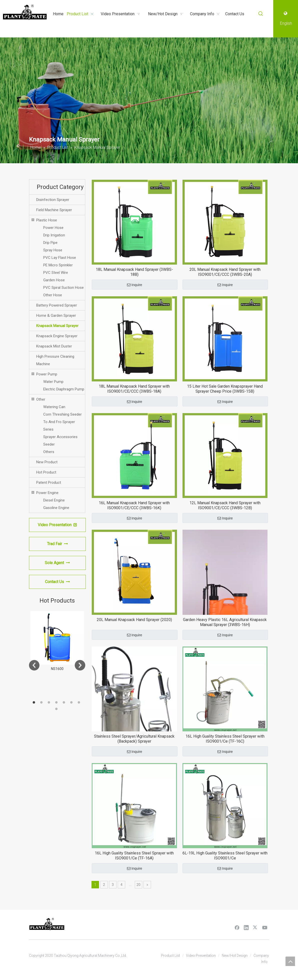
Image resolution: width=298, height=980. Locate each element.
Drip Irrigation (54, 235)
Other (41, 399)
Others (49, 452)
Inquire (135, 285)
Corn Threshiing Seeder (62, 414)
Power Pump (47, 374)
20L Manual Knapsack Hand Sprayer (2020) (134, 620)
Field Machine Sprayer (54, 210)
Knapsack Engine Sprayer (57, 336)
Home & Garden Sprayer (56, 316)
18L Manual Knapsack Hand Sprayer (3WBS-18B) (134, 272)
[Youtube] (265, 927)
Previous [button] (34, 665)
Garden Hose (54, 280)
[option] (57, 642)
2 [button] (42, 703)
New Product (47, 462)
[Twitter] (255, 927)
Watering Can (54, 407)
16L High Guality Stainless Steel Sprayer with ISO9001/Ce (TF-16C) (225, 739)
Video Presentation (57, 525)
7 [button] (80, 703)
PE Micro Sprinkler (58, 265)
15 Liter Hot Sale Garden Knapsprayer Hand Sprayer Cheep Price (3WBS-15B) (225, 389)
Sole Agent (57, 563)
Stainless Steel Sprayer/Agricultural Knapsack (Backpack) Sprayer (134, 739)
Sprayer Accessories (60, 437)
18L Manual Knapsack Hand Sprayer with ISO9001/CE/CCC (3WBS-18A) (134, 389)
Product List (170, 956)
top (290, 961)
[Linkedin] (246, 927)
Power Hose (53, 228)
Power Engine (47, 493)
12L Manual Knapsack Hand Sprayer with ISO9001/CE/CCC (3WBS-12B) (225, 505)
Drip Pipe (50, 243)
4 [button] (57, 703)
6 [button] (72, 703)
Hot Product (46, 472)
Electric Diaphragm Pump (64, 389)
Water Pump (53, 382)
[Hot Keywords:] (261, 14)
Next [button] (80, 665)
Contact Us (57, 582)
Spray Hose (53, 250)
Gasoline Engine (56, 508)
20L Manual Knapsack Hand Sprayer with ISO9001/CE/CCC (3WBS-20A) (225, 272)
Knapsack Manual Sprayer (57, 326)
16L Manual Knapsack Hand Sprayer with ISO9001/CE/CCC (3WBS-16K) (134, 505)
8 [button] (57, 709)
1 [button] (35, 703)
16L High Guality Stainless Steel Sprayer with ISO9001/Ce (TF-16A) (134, 856)
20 (138, 885)
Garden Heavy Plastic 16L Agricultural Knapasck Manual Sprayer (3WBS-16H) (225, 622)
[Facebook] (237, 927)
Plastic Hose (47, 220)
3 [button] (50, 703)
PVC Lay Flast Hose (60, 258)
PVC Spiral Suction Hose (63, 288)
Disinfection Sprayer (53, 200)
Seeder (49, 444)
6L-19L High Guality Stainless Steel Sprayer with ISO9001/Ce (225, 856)
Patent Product (49, 483)
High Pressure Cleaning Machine (55, 360)
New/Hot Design (235, 956)
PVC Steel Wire (56, 273)
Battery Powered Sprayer (57, 305)
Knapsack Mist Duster (54, 346)
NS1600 (57, 669)
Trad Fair (57, 544)
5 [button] (65, 703)
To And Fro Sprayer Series (59, 426)
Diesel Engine (54, 500)
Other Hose (53, 295)
